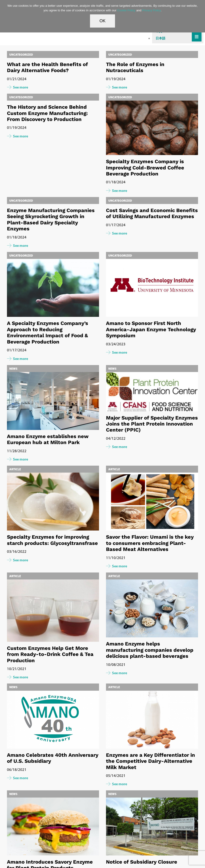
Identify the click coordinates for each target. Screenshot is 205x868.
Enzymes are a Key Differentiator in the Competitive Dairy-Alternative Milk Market (151, 761)
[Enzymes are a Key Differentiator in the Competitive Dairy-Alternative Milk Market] (152, 720)
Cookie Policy (126, 10)
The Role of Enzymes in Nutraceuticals (135, 67)
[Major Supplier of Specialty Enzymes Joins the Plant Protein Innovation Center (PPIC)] (152, 392)
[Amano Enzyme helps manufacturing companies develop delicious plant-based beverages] (152, 608)
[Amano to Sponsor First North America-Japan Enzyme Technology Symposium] (152, 288)
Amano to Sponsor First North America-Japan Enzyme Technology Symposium (151, 329)
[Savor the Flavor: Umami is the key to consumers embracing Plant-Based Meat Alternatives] (152, 502)
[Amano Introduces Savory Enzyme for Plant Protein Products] (53, 827)
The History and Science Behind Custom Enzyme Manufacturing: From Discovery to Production (47, 113)
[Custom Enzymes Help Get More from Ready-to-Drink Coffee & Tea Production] (53, 611)
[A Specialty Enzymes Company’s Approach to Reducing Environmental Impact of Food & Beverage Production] (53, 288)
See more (21, 87)
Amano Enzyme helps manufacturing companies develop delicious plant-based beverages (150, 650)
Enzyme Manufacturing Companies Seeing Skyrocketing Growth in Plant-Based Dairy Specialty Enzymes (51, 219)
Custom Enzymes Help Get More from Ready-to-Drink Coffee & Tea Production (50, 654)
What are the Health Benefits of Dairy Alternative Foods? (47, 67)
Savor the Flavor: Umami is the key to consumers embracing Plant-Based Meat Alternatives (150, 543)
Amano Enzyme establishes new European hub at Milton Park (48, 439)
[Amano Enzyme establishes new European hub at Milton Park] (53, 401)
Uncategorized (21, 54)
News (13, 369)
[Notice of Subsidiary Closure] (152, 827)
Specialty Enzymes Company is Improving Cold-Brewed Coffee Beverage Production (145, 168)
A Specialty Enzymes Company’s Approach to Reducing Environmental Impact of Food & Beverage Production (48, 332)
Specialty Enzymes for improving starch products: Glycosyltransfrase (52, 540)
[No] (199, 16)
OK (102, 21)
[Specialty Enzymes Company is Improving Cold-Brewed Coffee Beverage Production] (152, 149)
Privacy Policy (151, 10)
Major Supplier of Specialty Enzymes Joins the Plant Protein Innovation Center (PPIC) (152, 424)
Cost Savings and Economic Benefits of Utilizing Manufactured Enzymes (152, 213)
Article (15, 469)
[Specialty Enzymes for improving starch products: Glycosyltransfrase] (53, 502)
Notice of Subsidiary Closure (142, 862)
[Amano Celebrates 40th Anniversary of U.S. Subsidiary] (53, 720)
